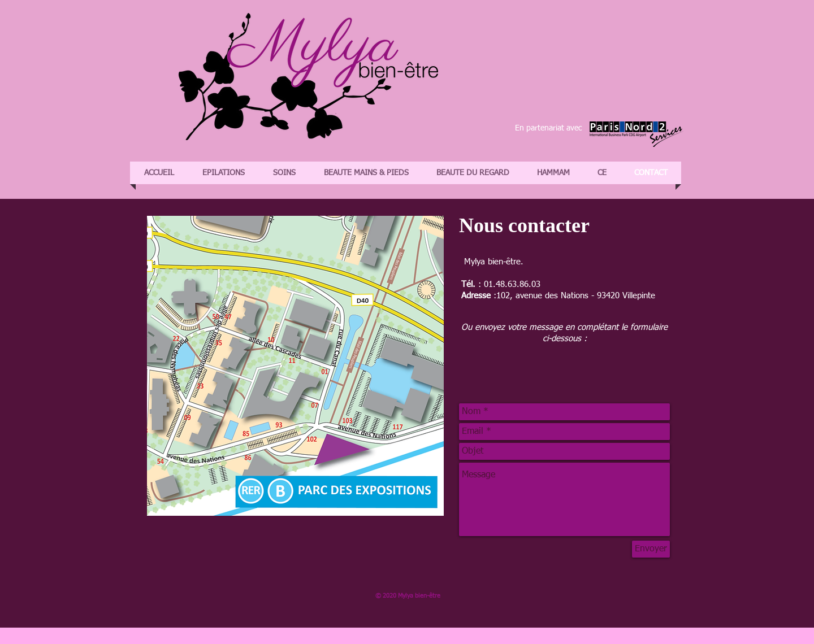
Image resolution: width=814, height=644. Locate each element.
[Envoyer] (651, 549)
